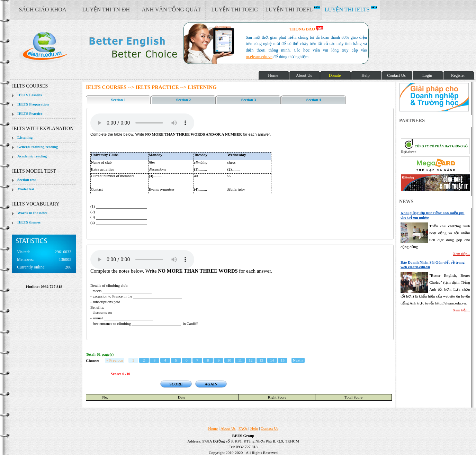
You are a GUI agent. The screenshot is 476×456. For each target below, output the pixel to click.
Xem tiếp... (461, 254)
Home (213, 428)
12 (250, 360)
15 (283, 360)
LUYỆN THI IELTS (351, 9)
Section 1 (118, 100)
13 (261, 360)
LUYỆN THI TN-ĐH (106, 10)
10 (229, 360)
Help (254, 428)
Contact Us (270, 428)
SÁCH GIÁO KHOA (43, 10)
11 (240, 360)
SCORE (176, 384)
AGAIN (211, 384)
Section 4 (314, 100)
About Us (228, 428)
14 (272, 360)
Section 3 (249, 100)
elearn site (110, 47)
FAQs (243, 428)
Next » (298, 360)
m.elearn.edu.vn (259, 57)
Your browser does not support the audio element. (142, 123)
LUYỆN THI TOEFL (293, 9)
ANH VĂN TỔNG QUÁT (171, 10)
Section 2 (183, 100)
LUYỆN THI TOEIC (234, 10)
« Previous (115, 360)
